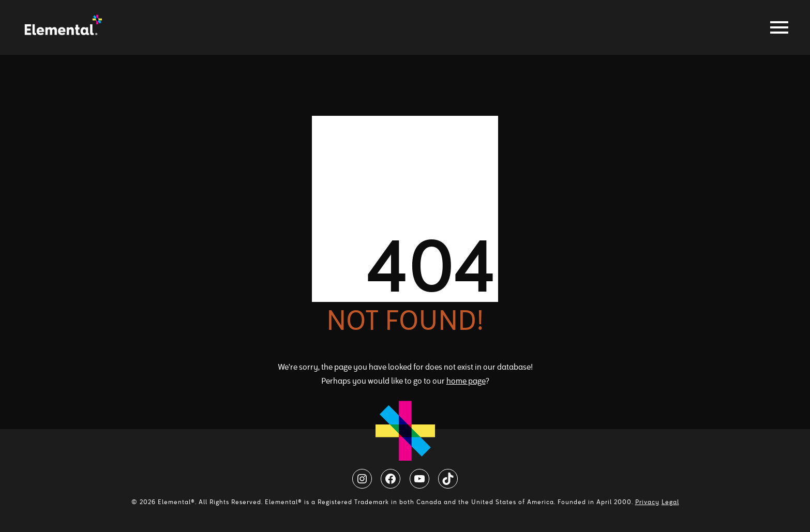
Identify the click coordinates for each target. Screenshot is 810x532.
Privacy (647, 502)
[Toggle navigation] (776, 27)
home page (466, 381)
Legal (670, 502)
